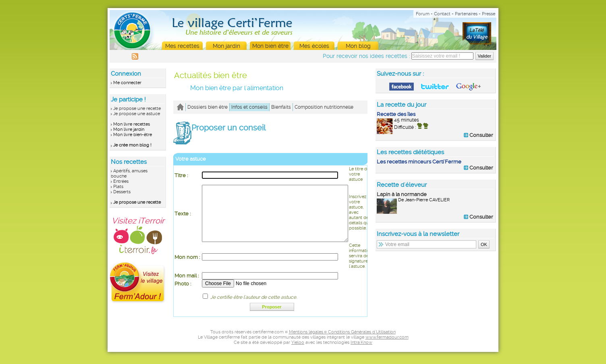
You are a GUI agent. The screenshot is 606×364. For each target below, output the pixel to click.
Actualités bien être (211, 75)
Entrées (121, 181)
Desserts (122, 192)
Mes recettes (182, 46)
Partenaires (466, 14)
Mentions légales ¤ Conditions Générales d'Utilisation (342, 344)
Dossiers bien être (208, 107)
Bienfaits (281, 107)
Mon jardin (226, 46)
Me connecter (127, 83)
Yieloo (298, 355)
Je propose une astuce (137, 114)
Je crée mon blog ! (132, 145)
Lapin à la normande (402, 194)
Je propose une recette (137, 109)
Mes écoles (314, 46)
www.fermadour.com (387, 349)
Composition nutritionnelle (324, 107)
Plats (118, 187)
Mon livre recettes (132, 124)
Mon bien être (270, 46)
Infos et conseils (249, 107)
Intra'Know (361, 355)
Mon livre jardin (129, 129)
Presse (489, 14)
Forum (423, 14)
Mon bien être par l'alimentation (237, 88)
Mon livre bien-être (133, 135)
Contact (442, 14)
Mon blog (358, 46)
